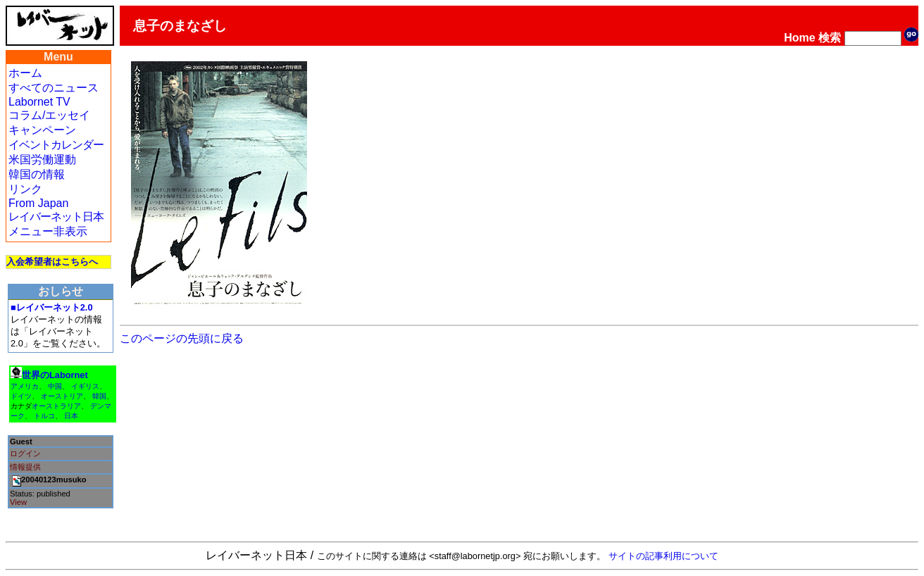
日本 (71, 416)
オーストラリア (56, 406)
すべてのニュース (54, 88)
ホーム (25, 73)
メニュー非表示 (48, 231)
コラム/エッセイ (49, 115)
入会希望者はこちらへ (52, 262)
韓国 (99, 396)
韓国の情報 (37, 174)
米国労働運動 (42, 159)
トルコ (44, 416)
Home (799, 38)
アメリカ (25, 386)
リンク (25, 189)
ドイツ (21, 396)
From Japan (38, 203)
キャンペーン (42, 130)
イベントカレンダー (56, 145)
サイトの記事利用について (663, 556)
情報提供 (25, 467)
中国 (55, 386)
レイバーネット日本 (56, 217)
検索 (830, 38)
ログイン (25, 453)
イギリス (85, 386)
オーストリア (62, 396)
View (18, 502)
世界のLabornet (55, 375)
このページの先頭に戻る (182, 338)
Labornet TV (39, 102)
